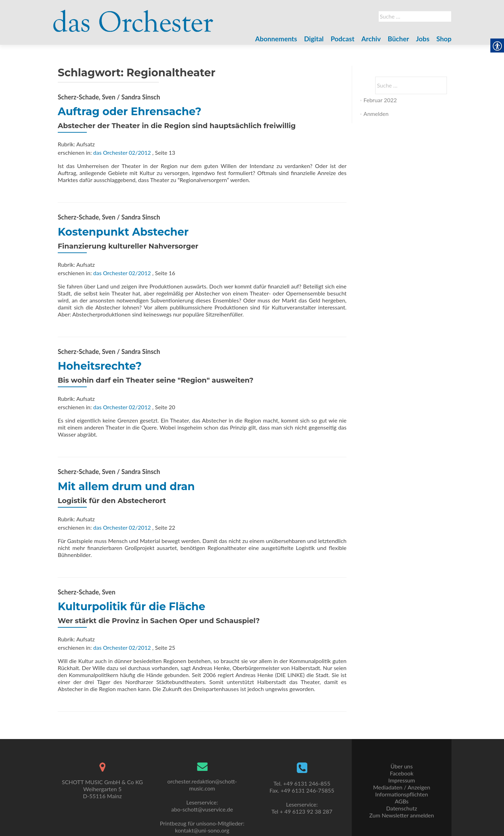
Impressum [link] (401, 780)
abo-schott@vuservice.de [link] (202, 809)
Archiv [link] (371, 39)
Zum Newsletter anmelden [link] (402, 815)
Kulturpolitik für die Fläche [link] (132, 607)
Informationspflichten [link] (402, 794)
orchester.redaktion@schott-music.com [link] (202, 785)
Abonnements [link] (276, 39)
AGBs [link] (402, 801)
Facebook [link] (402, 773)
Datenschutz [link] (401, 808)
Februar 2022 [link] (380, 100)
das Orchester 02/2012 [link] (122, 152)
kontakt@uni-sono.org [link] (202, 830)
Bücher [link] (398, 39)
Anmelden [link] (376, 114)
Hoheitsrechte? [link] (100, 366)
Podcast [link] (343, 39)
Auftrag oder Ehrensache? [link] (130, 112)
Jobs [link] (423, 39)
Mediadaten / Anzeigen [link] (402, 787)
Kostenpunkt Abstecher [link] (123, 232)
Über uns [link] (402, 766)
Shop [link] (444, 39)
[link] (133, 17)
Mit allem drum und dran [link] (126, 486)
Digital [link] (314, 39)
